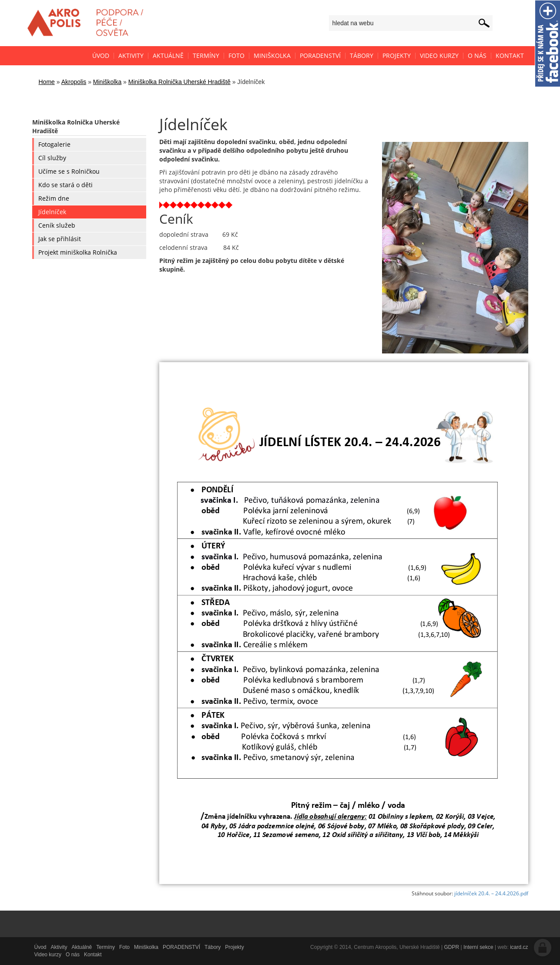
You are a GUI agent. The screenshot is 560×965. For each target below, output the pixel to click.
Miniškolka (107, 82)
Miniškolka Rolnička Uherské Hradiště (179, 82)
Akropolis (74, 82)
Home (47, 82)
